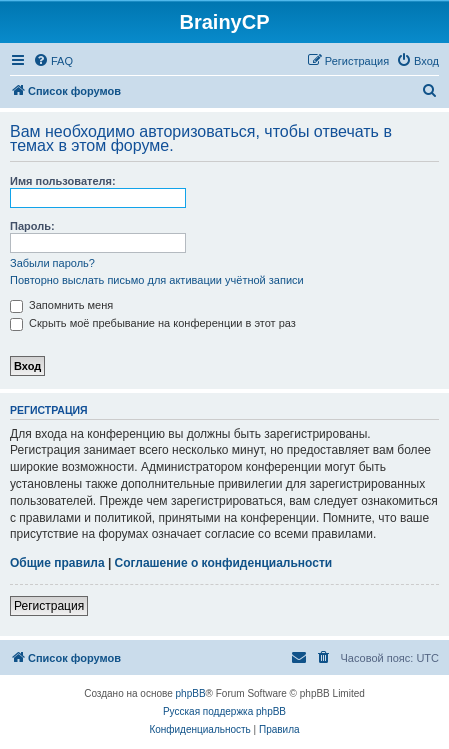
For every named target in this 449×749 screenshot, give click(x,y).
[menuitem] (53, 61)
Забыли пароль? (52, 263)
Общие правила (57, 563)
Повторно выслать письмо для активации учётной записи (157, 280)
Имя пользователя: (63, 181)
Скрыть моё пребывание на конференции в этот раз (153, 323)
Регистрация (49, 606)
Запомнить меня (61, 305)
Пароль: (32, 226)
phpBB (191, 693)
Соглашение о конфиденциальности (224, 563)
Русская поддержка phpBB (224, 711)
